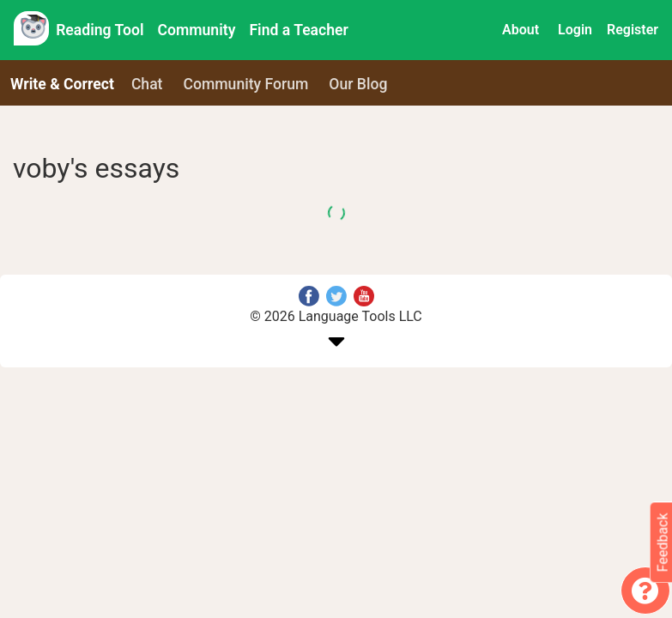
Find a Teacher (298, 30)
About (521, 30)
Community (197, 30)
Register (633, 30)
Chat (147, 84)
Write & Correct (62, 84)
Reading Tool (100, 30)
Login (575, 30)
